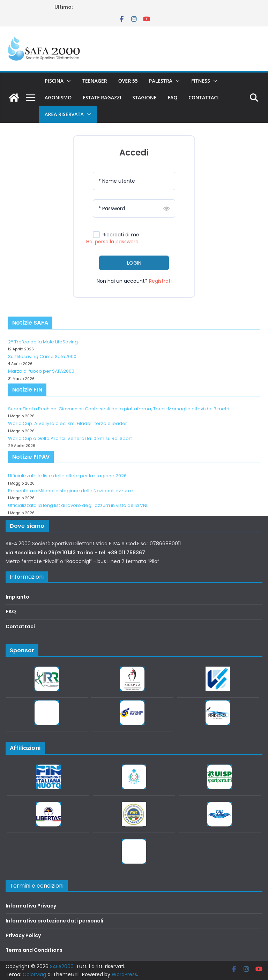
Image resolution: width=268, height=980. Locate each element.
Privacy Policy (23, 935)
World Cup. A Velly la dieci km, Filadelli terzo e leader (68, 423)
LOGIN (134, 263)
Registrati (160, 281)
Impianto (17, 597)
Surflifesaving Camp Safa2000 (42, 356)
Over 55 (128, 81)
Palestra (161, 81)
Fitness (201, 81)
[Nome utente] (134, 181)
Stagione (144, 97)
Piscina (54, 81)
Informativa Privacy (31, 906)
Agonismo (58, 97)
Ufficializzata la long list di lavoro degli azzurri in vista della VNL (78, 505)
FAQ (172, 97)
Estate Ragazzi (102, 97)
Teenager (95, 81)
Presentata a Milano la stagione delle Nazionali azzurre (70, 491)
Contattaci (203, 97)
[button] (67, 81)
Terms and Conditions (34, 950)
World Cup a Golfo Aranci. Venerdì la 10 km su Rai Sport (70, 438)
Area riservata (64, 114)
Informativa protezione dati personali (54, 921)
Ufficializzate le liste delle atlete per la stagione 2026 (67, 476)
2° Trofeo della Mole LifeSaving (43, 342)
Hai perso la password (112, 242)
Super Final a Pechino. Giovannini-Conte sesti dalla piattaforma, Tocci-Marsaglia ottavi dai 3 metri (119, 409)
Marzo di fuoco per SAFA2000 (41, 371)
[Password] (134, 208)
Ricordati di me (121, 235)
